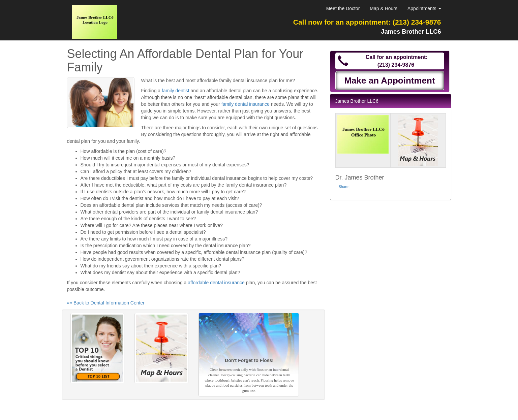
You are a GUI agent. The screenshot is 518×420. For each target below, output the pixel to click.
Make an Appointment (389, 80)
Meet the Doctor (343, 8)
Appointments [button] (424, 8)
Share (344, 187)
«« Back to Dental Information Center (106, 303)
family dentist (176, 91)
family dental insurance (246, 104)
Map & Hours (384, 8)
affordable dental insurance (216, 283)
